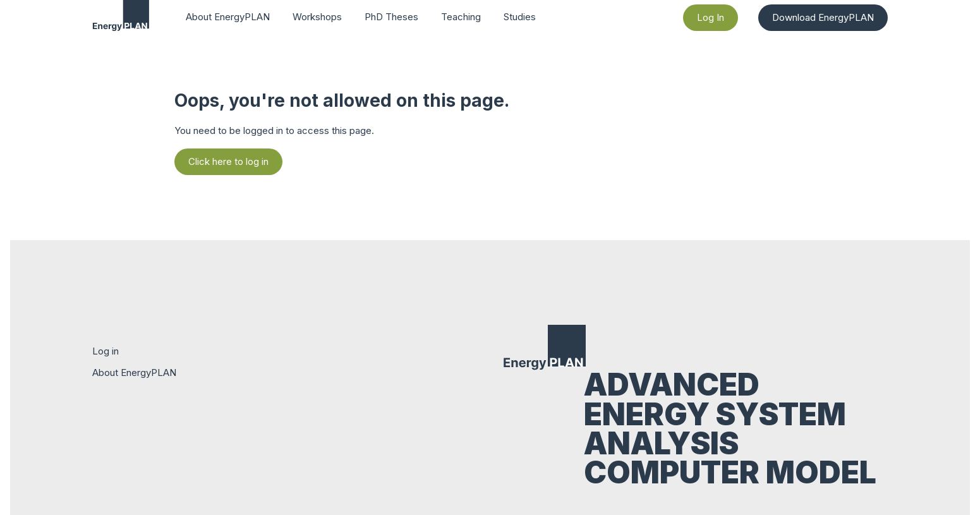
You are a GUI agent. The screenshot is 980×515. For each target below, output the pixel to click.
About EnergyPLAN (228, 17)
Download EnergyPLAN (823, 17)
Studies (520, 17)
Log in (106, 351)
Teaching (461, 17)
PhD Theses (391, 17)
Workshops (317, 17)
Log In (711, 17)
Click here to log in (228, 161)
